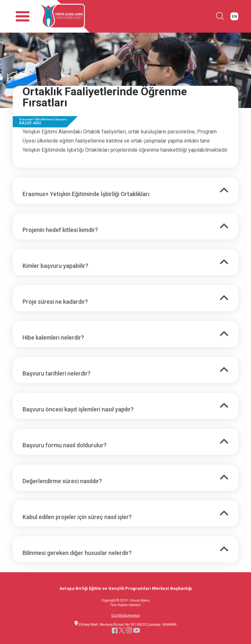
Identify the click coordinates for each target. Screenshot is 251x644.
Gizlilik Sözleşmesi (125, 616)
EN (234, 17)
